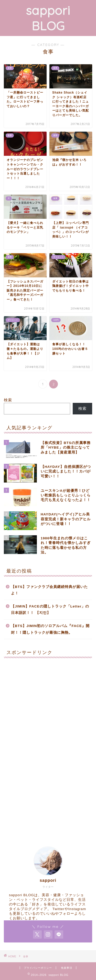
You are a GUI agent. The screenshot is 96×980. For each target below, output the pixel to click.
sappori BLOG (48, 18)
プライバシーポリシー (38, 968)
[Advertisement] (48, 710)
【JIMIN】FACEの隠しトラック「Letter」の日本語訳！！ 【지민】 (50, 610)
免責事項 (67, 968)
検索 (8, 400)
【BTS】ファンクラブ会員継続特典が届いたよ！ (49, 590)
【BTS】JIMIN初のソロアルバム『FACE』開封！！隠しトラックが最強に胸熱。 (50, 629)
